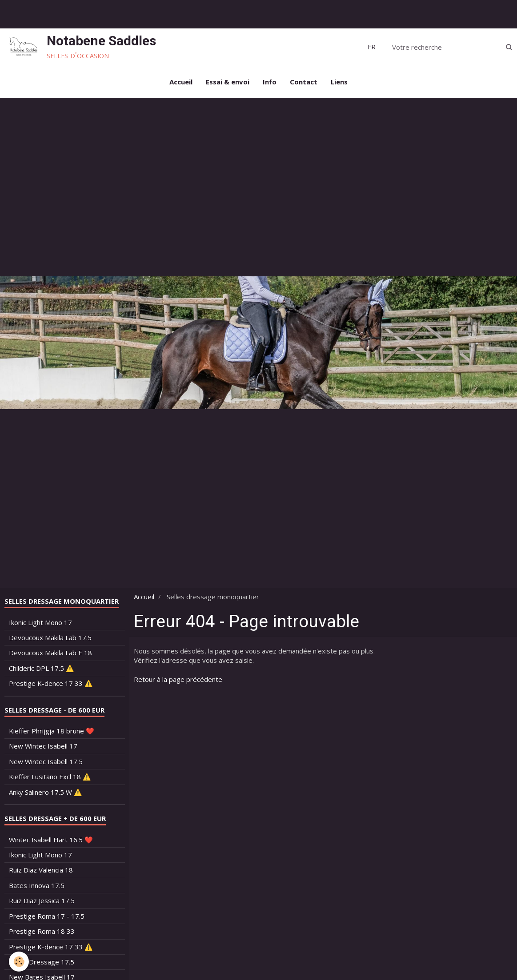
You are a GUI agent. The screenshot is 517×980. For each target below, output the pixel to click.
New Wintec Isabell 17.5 (46, 761)
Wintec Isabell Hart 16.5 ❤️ (51, 840)
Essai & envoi (228, 82)
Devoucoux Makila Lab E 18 (50, 653)
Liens (339, 82)
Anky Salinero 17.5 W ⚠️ (46, 792)
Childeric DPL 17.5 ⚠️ (42, 668)
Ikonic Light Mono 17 (40, 622)
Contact (304, 82)
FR (372, 47)
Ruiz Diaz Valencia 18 (41, 870)
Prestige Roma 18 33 (42, 931)
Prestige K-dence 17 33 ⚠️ (51, 683)
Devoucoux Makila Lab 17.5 (50, 637)
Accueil (181, 82)
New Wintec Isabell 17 (43, 746)
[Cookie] (19, 962)
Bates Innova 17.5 (37, 885)
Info (270, 82)
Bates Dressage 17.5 (42, 962)
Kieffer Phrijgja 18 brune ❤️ (52, 731)
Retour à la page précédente (178, 679)
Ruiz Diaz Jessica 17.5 (42, 900)
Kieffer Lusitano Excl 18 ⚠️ (50, 777)
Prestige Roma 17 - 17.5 (47, 916)
